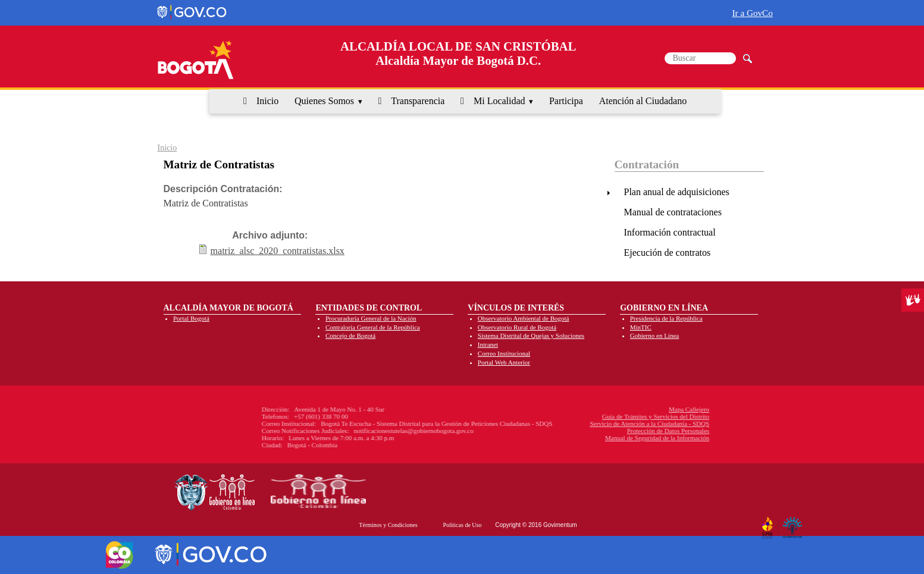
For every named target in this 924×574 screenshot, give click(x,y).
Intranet (488, 344)
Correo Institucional (504, 353)
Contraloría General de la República (373, 327)
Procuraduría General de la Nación (371, 318)
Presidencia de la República (666, 318)
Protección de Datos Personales (590, 431)
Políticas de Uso (462, 525)
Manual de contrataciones (673, 212)
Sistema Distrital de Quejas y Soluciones (531, 335)
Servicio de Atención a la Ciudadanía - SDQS (571, 424)
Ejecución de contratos (668, 253)
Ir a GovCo (753, 13)
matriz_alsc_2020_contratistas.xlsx (278, 251)
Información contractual (670, 232)
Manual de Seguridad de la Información (579, 438)
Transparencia (418, 101)
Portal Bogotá (191, 318)
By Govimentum (794, 523)
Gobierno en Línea (654, 335)
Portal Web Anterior (504, 362)
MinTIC (641, 327)
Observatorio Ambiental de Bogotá (524, 318)
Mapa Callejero (610, 409)
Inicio (267, 101)
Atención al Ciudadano (643, 101)
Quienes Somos (324, 101)
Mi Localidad (499, 101)
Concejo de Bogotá (350, 335)
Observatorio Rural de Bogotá (517, 327)
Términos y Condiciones (388, 525)
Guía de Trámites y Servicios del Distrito (577, 416)
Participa (566, 101)
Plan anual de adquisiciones (677, 192)
